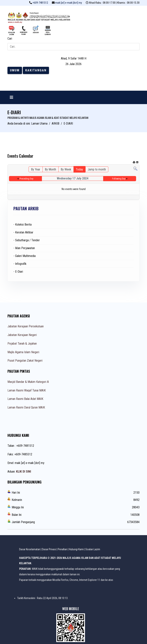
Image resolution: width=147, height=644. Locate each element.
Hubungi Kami (76, 549)
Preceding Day (26, 179)
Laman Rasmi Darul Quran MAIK (26, 407)
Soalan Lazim (93, 549)
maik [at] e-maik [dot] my (69, 3)
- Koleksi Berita (22, 225)
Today (79, 169)
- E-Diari (18, 272)
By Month (50, 169)
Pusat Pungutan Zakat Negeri (25, 361)
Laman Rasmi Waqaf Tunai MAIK (27, 390)
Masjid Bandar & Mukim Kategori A (28, 382)
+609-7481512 (40, 3)
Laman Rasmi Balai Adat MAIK (25, 399)
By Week (66, 169)
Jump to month (97, 169)
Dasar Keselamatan (30, 549)
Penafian (62, 549)
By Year (36, 169)
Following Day (119, 179)
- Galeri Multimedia (24, 256)
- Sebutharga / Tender (27, 240)
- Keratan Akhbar (23, 232)
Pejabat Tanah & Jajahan (22, 344)
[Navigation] (11, 97)
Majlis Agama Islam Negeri (23, 352)
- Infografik (20, 264)
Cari (10, 39)
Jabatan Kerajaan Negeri (22, 335)
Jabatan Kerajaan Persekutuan (26, 326)
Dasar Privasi (49, 549)
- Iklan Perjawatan (24, 248)
